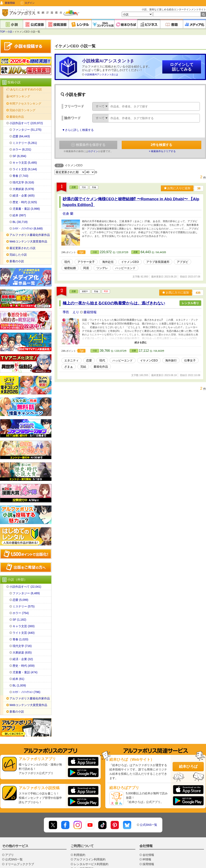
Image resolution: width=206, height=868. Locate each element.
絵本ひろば (188, 767)
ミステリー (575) (24, 606)
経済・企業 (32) (23, 659)
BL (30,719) (20, 222)
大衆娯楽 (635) (22, 652)
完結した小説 (18, 255)
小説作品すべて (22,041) (25, 587)
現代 (67, 262)
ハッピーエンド (125, 268)
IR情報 (147, 859)
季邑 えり (71, 312)
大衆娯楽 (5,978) (23, 189)
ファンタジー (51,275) (27, 130)
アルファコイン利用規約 (90, 859)
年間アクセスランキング (25, 104)
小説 (10, 32)
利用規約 (80, 855)
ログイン (30, 3)
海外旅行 (171, 360)
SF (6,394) (19, 156)
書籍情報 (90, 312)
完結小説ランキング (22, 110)
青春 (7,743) (20, 176)
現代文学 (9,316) (23, 182)
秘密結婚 (70, 268)
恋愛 (74, 187)
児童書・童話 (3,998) (26, 209)
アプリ (9, 855)
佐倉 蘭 (68, 214)
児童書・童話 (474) (25, 672)
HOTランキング (20, 96)
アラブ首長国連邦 (158, 262)
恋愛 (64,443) (21, 136)
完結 (83, 367)
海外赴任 (108, 262)
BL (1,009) (19, 685)
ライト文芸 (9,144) (25, 169)
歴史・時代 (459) (24, 666)
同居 (86, 268)
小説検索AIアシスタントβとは (101, 75)
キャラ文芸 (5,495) (25, 163)
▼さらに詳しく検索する (78, 130)
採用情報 (148, 864)
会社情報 (148, 855)
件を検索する (162, 145)
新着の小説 (17, 261)
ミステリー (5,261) (25, 143)
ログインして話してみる (182, 67)
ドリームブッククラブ (20, 864)
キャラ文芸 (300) (24, 626)
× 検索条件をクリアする (162, 151)
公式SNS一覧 (149, 825)
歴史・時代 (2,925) (25, 202)
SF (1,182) (19, 620)
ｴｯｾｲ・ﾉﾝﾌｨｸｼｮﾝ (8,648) (28, 228)
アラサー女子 (86, 262)
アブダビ (183, 262)
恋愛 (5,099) (20, 600)
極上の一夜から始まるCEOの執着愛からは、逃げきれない (114, 303)
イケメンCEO (130, 262)
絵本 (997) (19, 215)
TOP (2, 32)
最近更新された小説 (22, 248)
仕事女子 (190, 360)
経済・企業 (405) (24, 196)
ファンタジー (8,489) (26, 593)
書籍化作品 (101, 367)
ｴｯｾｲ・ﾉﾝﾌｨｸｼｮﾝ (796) (26, 692)
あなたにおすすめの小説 (26, 89)
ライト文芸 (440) (24, 633)
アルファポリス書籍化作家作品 (30, 235)
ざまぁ (69, 367)
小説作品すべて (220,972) (26, 123)
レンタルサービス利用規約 (91, 864)
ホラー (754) (21, 613)
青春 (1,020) (20, 639)
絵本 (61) (18, 679)
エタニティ (71, 360)
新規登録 (10, 3)
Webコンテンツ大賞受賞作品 (28, 241)
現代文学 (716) (22, 646)
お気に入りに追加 (177, 188)
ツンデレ (102, 268)
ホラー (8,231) (22, 149)
